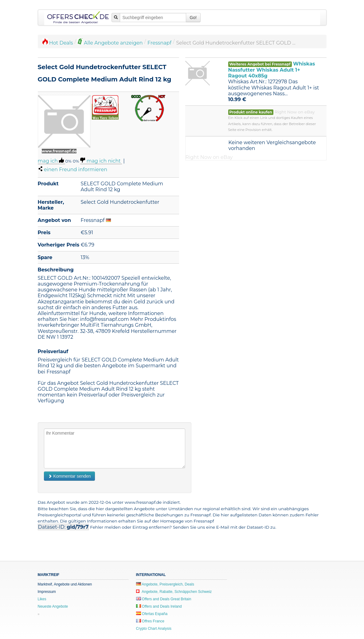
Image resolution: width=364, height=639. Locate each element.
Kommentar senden (69, 476)
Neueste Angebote (53, 606)
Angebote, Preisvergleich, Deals (165, 584)
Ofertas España (152, 614)
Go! (193, 18)
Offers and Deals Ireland (159, 606)
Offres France (150, 621)
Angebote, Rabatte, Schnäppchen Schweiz (174, 592)
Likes (42, 599)
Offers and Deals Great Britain (164, 599)
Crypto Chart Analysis (154, 629)
